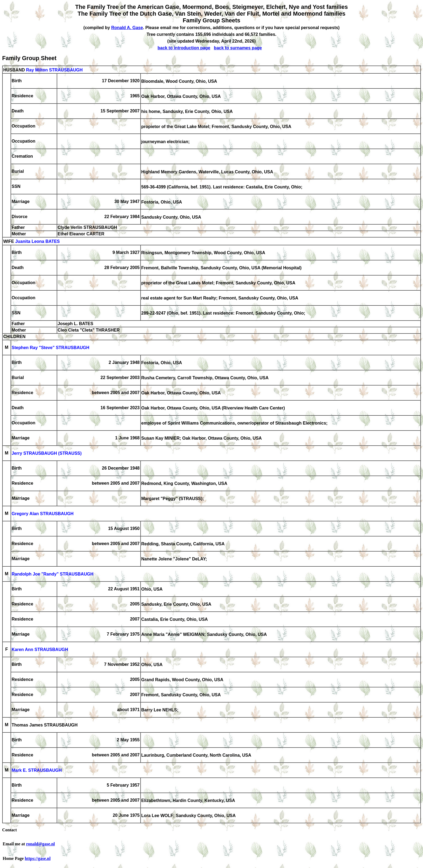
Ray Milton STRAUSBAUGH (54, 70)
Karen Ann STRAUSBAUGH (40, 650)
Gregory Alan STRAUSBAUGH (43, 514)
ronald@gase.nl (41, 844)
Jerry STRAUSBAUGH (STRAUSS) (47, 454)
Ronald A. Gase (127, 28)
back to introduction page (184, 48)
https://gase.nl (38, 858)
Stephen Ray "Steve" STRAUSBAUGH (50, 348)
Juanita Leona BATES (37, 242)
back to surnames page (238, 48)
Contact (9, 830)
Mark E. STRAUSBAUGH (37, 771)
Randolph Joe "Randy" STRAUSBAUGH (52, 574)
